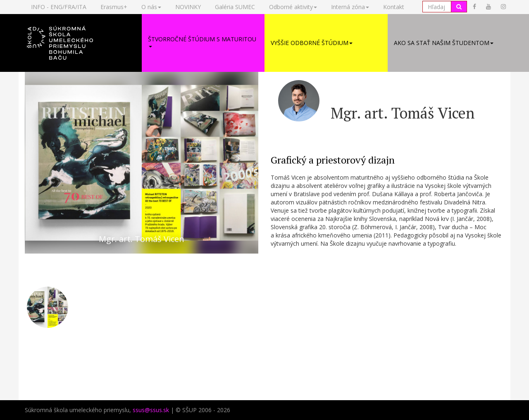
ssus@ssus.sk (151, 410)
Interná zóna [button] (350, 7)
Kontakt (394, 7)
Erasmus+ (114, 7)
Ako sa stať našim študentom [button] (444, 43)
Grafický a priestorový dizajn (333, 160)
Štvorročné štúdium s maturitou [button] (202, 41)
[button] (80, 43)
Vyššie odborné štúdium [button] (312, 43)
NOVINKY (188, 7)
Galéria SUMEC (235, 7)
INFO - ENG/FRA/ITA (59, 7)
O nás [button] (151, 7)
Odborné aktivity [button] (293, 7)
